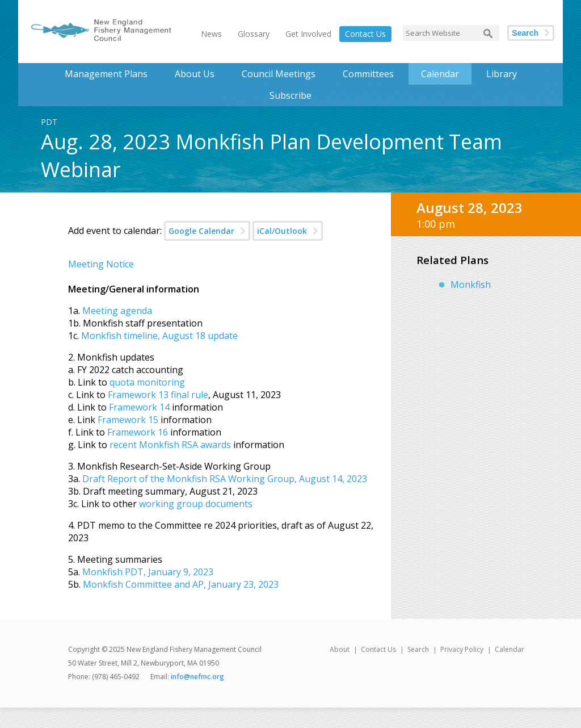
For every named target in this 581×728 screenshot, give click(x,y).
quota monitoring (147, 382)
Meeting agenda (117, 311)
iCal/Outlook (282, 231)
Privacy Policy (462, 649)
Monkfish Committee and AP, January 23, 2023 (180, 584)
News (211, 34)
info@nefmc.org (197, 677)
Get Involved (308, 34)
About (340, 649)
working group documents (196, 504)
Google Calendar (201, 231)
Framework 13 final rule (158, 395)
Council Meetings (279, 74)
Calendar (440, 74)
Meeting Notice (101, 264)
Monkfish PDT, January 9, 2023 (148, 572)
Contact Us (365, 34)
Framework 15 (128, 420)
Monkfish (471, 284)
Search (525, 33)
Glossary (254, 34)
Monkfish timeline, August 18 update (159, 336)
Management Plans (106, 74)
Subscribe (290, 95)
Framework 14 (139, 407)
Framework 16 (138, 432)
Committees (368, 74)
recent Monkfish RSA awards (170, 445)
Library (502, 74)
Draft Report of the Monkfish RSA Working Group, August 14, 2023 (225, 479)
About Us (195, 74)
